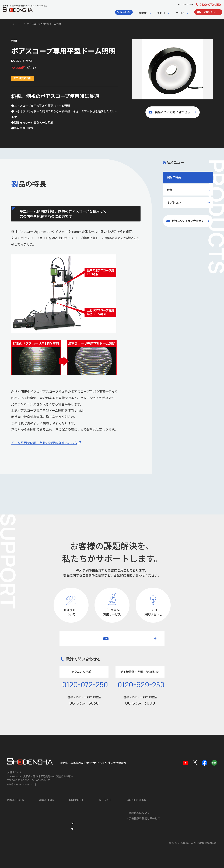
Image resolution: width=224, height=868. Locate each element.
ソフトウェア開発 (165, 782)
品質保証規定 (105, 782)
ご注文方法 (161, 799)
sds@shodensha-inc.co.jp (22, 753)
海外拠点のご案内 (50, 793)
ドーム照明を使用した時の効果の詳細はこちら (44, 443)
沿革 (42, 782)
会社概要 (44, 776)
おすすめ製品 (15, 782)
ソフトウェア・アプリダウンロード (118, 776)
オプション (174, 203)
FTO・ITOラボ (106, 799)
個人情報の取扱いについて (21, 843)
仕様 (170, 190)
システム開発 (162, 788)
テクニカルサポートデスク (113, 788)
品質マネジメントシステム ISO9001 (60, 788)
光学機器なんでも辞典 (110, 793)
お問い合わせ (15, 818)
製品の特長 (174, 177)
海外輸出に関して (165, 793)
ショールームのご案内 (167, 776)
